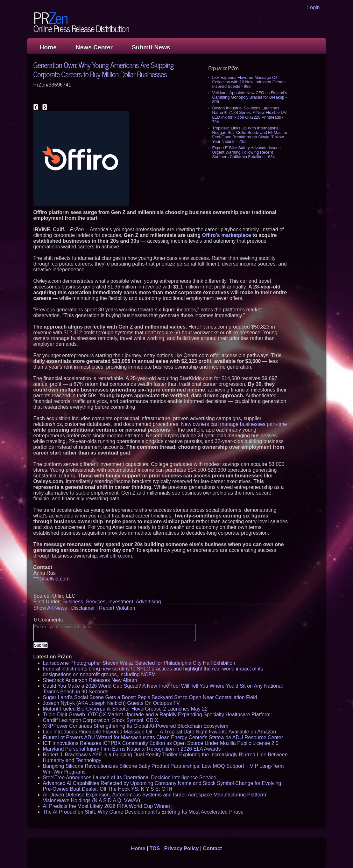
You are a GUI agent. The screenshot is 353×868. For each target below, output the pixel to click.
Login (313, 7)
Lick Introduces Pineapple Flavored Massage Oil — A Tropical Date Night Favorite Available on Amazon (160, 732)
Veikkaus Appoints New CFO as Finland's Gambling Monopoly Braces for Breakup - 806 (250, 97)
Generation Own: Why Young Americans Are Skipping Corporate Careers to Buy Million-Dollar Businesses (104, 69)
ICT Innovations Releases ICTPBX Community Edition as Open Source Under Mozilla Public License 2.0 (161, 743)
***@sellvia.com (52, 579)
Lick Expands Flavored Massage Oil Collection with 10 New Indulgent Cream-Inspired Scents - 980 (249, 82)
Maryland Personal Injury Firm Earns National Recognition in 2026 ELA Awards (132, 749)
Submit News (151, 47)
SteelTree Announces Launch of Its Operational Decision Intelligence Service (130, 778)
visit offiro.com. (116, 556)
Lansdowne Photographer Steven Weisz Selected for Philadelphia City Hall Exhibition (139, 663)
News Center (94, 47)
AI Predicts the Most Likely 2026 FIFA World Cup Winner (107, 806)
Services (96, 602)
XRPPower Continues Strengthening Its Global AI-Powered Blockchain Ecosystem (136, 726)
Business (73, 602)
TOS (155, 848)
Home (48, 47)
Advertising (148, 602)
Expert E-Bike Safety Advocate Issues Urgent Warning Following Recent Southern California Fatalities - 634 (247, 152)
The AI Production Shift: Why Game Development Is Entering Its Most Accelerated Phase (143, 812)
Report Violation (117, 608)
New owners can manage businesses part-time (234, 424)
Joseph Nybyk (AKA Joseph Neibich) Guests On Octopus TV (111, 703)
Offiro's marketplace (226, 235)
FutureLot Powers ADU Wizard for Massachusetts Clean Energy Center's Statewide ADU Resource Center (163, 737)
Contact (213, 848)
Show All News (50, 608)
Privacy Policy (182, 848)
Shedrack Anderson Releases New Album (90, 680)
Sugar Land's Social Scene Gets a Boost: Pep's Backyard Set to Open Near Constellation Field (150, 697)
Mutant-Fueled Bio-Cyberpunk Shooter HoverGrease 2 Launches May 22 (125, 709)
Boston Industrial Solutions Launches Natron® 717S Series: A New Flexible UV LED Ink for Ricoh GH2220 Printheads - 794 (249, 115)
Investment (121, 602)
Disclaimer (83, 608)
